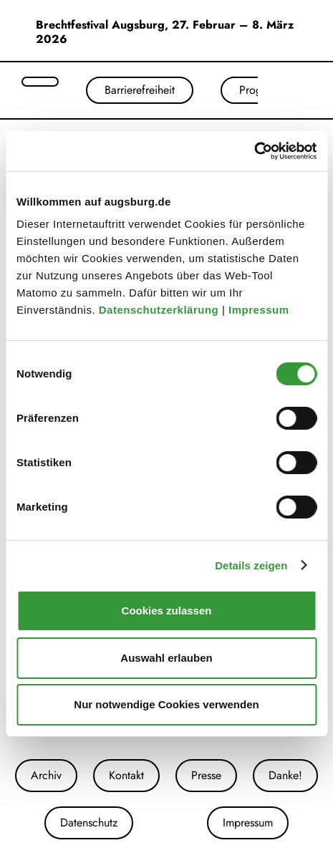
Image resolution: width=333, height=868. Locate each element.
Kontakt (126, 775)
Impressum (260, 310)
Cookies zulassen (167, 611)
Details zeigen (251, 565)
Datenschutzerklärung (160, 310)
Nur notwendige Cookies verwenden (166, 704)
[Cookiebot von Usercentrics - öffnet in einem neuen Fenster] (254, 151)
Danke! (285, 775)
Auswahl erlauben (166, 658)
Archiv (46, 775)
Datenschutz (89, 823)
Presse (206, 775)
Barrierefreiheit (140, 90)
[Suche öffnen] (40, 82)
